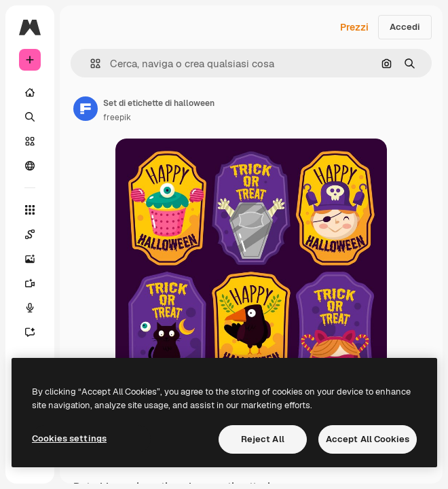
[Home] (30, 92)
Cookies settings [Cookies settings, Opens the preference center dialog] (69, 438)
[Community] (30, 166)
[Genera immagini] (30, 259)
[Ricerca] (30, 117)
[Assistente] (30, 332)
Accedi (405, 27)
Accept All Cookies (368, 439)
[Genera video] (30, 283)
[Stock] (30, 141)
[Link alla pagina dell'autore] (86, 109)
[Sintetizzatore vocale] (30, 308)
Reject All (263, 439)
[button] (90, 64)
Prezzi (354, 27)
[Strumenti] (30, 210)
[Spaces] (30, 234)
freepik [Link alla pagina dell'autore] (117, 117)
